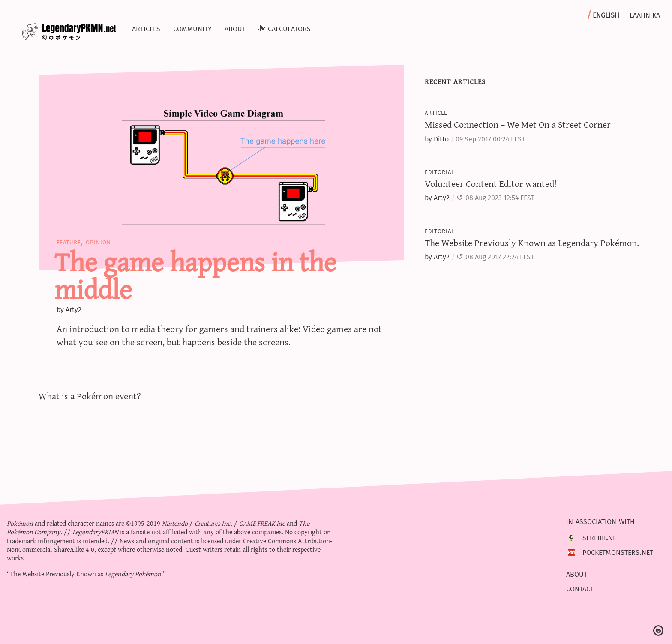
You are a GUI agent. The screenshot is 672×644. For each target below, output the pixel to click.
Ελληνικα (645, 14)
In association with (600, 521)
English (606, 14)
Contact (580, 588)
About (235, 28)
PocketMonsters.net (618, 552)
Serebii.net (601, 537)
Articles (146, 28)
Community (192, 28)
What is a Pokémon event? (90, 396)
